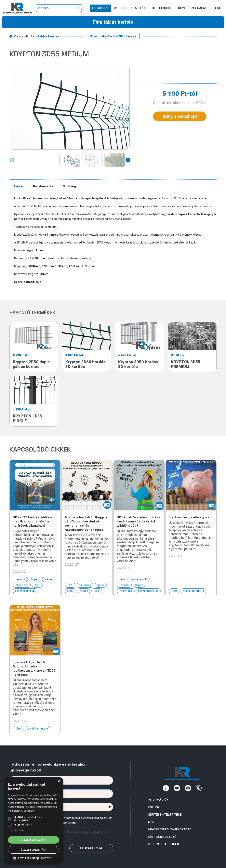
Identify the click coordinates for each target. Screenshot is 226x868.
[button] (33, 858)
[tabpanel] (115, 240)
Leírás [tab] (19, 186)
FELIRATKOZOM (91, 848)
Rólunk (154, 807)
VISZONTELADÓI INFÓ (163, 844)
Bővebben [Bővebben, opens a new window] (29, 811)
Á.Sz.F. (153, 822)
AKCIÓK (140, 8)
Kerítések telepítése (165, 815)
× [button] (59, 781)
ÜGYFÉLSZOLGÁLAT (192, 8)
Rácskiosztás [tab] (43, 186)
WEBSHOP (121, 8)
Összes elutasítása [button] (33, 850)
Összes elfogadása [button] (33, 840)
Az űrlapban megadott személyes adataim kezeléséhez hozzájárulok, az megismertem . (64, 820)
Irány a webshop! (180, 116)
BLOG (217, 8)
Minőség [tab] (69, 186)
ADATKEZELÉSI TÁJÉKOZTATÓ (170, 829)
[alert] (33, 821)
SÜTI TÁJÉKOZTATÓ (162, 837)
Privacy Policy (93, 832)
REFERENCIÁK (162, 8)
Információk (158, 800)
